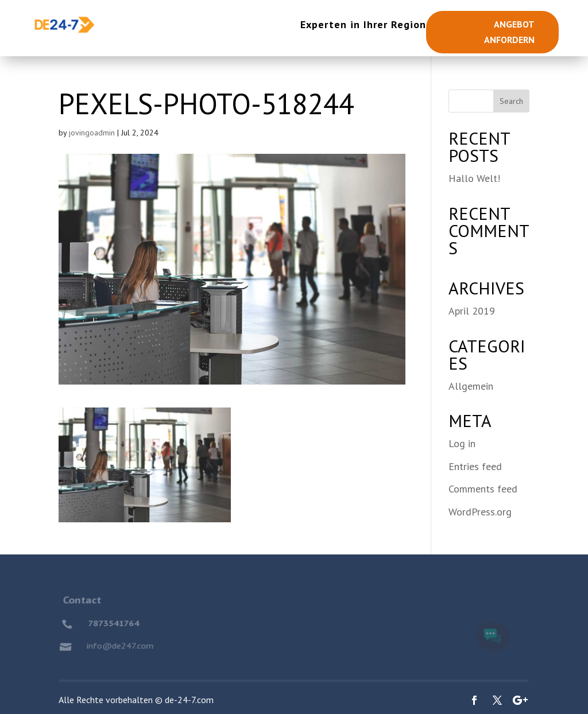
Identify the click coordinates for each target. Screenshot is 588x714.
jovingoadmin (92, 133)
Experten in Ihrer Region (363, 24)
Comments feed (483, 489)
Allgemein (471, 386)
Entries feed (475, 466)
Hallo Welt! (474, 178)
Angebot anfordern (509, 32)
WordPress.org (480, 512)
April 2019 (472, 311)
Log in (462, 443)
